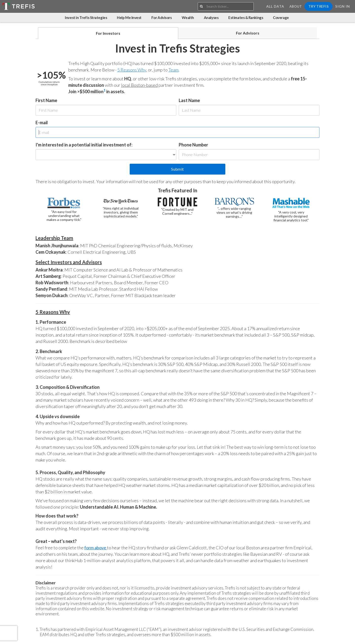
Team (173, 70)
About (296, 6)
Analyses (211, 18)
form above (96, 548)
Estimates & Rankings (246, 18)
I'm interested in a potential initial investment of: (84, 145)
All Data (275, 6)
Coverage (281, 18)
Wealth (188, 18)
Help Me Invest (129, 18)
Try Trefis (319, 6)
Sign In (343, 6)
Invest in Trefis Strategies (86, 18)
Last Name (189, 100)
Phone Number (193, 145)
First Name (46, 100)
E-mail (42, 123)
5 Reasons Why (132, 70)
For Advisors (162, 18)
